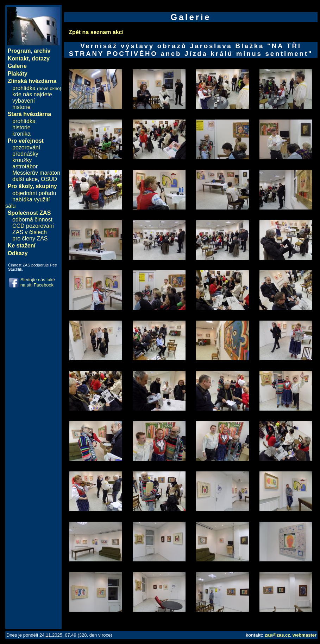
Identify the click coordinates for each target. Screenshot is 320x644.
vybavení (24, 101)
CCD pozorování (33, 226)
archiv (42, 51)
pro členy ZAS (30, 239)
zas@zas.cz (277, 635)
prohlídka (37, 88)
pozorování (26, 147)
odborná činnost (32, 220)
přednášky (25, 154)
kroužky (22, 160)
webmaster (305, 635)
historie (21, 107)
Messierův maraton (36, 173)
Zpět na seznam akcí (96, 32)
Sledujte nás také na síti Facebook (38, 282)
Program (19, 51)
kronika (21, 134)
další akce (25, 179)
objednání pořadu (34, 193)
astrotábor (25, 166)
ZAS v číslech (30, 232)
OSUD (49, 179)
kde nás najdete (32, 94)
